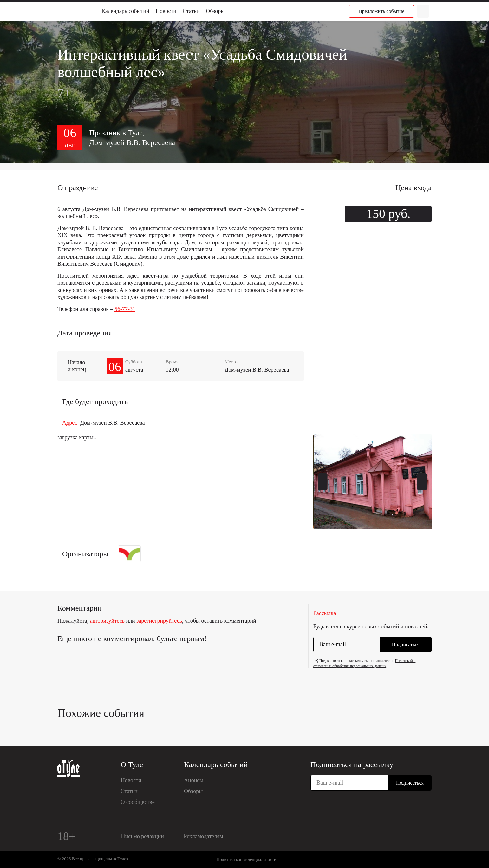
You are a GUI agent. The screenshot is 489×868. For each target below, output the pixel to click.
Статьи (191, 11)
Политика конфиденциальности (247, 860)
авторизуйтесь (107, 621)
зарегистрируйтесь (159, 621)
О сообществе (138, 802)
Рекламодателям (203, 836)
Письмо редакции (143, 836)
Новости (166, 11)
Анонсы (194, 780)
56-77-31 (125, 309)
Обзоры (215, 11)
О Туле (132, 765)
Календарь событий (125, 11)
